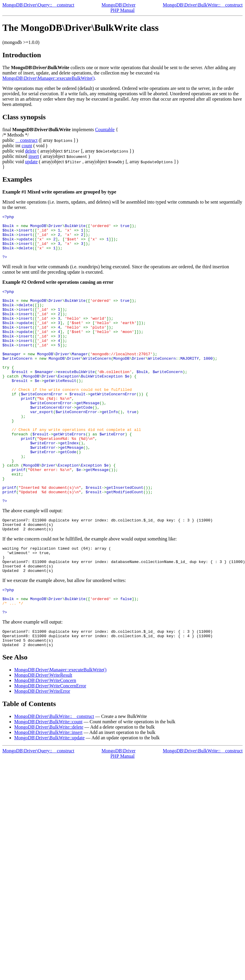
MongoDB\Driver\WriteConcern (45, 749)
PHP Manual (123, 10)
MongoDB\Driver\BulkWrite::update (49, 806)
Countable (105, 130)
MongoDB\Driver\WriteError (42, 760)
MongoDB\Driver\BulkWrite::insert (48, 801)
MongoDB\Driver (119, 5)
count (27, 146)
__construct (27, 140)
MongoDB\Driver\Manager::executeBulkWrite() (48, 78)
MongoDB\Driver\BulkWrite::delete (49, 796)
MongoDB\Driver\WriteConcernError (50, 754)
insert (34, 156)
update (31, 162)
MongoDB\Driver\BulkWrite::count (48, 790)
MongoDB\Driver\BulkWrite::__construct (203, 5)
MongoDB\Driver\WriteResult (43, 744)
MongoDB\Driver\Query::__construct (38, 5)
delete (31, 151)
